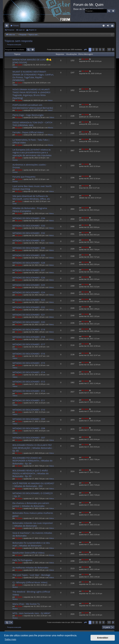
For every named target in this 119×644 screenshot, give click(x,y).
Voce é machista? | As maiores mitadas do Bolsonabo (32, 534)
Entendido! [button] (103, 638)
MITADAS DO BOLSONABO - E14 (29, 372)
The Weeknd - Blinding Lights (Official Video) (31, 593)
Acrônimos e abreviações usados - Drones (30, 166)
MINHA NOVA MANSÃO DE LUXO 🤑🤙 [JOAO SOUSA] (32, 61)
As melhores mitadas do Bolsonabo (30, 567)
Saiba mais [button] (10, 639)
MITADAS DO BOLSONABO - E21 (29, 315)
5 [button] (103, 50)
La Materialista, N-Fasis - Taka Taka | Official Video (31, 141)
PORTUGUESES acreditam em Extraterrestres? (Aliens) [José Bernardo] (33, 106)
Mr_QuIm (19, 65)
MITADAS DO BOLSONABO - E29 (29, 255)
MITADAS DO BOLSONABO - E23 (29, 300)
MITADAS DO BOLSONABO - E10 (29, 410)
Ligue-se (22, 30)
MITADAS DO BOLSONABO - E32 (29, 233)
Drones (15, 160)
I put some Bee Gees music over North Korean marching (32, 187)
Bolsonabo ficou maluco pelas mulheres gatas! (33, 514)
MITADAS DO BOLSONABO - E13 (29, 382)
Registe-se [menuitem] (113, 26)
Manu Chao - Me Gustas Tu (26, 604)
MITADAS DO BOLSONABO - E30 (29, 248)
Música (51, 128)
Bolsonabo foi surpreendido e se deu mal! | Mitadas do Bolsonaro (31, 544)
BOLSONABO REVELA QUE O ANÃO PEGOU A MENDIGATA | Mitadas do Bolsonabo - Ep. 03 (31, 473)
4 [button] (100, 50)
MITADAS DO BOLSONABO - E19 (29, 329)
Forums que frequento (24, 177)
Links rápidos (7, 26)
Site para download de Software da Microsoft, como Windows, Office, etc (31, 197)
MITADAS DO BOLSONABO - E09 (29, 419)
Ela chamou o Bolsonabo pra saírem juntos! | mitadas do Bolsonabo (31, 504)
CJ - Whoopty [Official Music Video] (30, 582)
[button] (85, 50)
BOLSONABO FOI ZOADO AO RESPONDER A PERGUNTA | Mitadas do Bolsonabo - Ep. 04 (32, 461)
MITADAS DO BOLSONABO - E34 (29, 218)
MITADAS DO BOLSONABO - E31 (29, 240)
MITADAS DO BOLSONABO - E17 (29, 344)
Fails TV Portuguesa (22, 560)
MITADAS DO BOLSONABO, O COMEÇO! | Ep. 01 (33, 494)
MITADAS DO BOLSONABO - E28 (29, 263)
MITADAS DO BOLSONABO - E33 (29, 226)
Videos (15, 67)
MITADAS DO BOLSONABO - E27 (29, 270)
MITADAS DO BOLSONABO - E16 (29, 354)
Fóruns (16, 26)
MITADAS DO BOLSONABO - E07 (29, 438)
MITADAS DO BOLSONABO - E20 (29, 322)
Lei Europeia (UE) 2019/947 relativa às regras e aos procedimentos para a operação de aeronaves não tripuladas (32, 152)
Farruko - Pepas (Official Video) (28, 132)
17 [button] (109, 50)
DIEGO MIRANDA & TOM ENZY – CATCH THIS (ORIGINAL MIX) (32, 124)
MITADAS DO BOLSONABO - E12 (29, 391)
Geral (14, 204)
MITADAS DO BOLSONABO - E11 (29, 400)
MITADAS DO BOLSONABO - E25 (29, 285)
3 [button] (97, 50)
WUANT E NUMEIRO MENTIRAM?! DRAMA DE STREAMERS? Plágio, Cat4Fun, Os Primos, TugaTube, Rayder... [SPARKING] (33, 76)
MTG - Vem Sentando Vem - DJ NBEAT (31, 613)
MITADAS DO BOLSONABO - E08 (29, 428)
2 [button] (93, 50)
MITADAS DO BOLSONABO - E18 (29, 337)
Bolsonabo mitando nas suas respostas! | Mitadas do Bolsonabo (33, 524)
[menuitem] (104, 26)
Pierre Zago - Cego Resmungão (28, 115)
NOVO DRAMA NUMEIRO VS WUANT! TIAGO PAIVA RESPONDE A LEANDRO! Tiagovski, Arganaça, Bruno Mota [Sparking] (31, 94)
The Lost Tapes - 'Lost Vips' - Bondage (31, 575)
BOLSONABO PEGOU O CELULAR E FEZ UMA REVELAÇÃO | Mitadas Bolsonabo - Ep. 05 (33, 448)
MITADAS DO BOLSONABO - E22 (29, 307)
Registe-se (33, 30)
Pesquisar (11, 30)
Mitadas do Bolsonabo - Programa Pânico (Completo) (30, 209)
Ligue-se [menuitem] (109, 26)
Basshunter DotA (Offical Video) (28, 553)
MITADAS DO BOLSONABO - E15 (29, 363)
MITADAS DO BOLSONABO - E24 (29, 292)
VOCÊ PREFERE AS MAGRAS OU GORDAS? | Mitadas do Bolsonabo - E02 (33, 485)
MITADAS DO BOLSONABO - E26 (29, 277)
